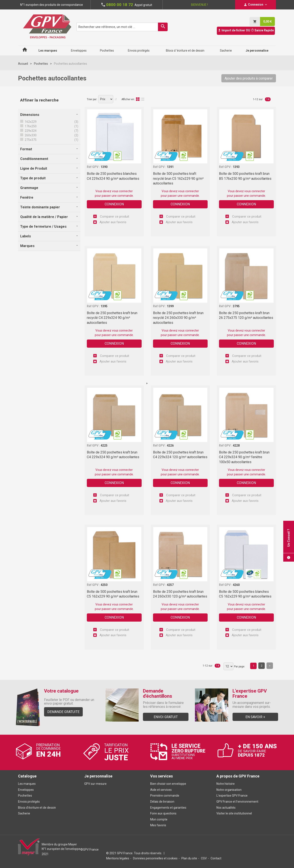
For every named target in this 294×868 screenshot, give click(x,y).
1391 (170, 167)
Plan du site (189, 858)
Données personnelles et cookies (155, 858)
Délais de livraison (163, 802)
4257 (170, 585)
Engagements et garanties (168, 808)
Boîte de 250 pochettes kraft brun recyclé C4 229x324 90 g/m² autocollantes (112, 318)
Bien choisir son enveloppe (168, 784)
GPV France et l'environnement (237, 802)
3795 (236, 306)
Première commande (165, 796)
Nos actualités (226, 808)
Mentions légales (118, 858)
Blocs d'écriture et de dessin (37, 808)
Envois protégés (29, 802)
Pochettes (41, 64)
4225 (104, 446)
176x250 (30, 126)
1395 (104, 306)
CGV (204, 858)
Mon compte (159, 819)
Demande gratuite (63, 712)
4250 (104, 585)
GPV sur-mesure (95, 784)
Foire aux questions (163, 813)
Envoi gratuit (166, 717)
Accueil (23, 64)
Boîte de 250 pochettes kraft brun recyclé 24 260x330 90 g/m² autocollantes (178, 318)
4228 (236, 446)
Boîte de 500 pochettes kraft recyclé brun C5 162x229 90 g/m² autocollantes (178, 178)
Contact (216, 858)
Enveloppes (26, 790)
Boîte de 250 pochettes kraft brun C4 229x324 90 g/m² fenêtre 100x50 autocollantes (244, 457)
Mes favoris (158, 825)
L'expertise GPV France (232, 796)
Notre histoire (226, 784)
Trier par (92, 99)
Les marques (27, 784)
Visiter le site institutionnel (234, 813)
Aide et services (161, 790)
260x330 (30, 135)
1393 (236, 167)
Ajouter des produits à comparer (249, 78)
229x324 (30, 131)
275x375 (30, 140)
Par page (239, 667)
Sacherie (24, 813)
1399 (170, 306)
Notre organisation (229, 790)
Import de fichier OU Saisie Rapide (246, 30)
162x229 (30, 122)
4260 (236, 585)
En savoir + (255, 717)
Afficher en (128, 99)
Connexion (114, 204)
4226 (170, 446)
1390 (104, 167)
